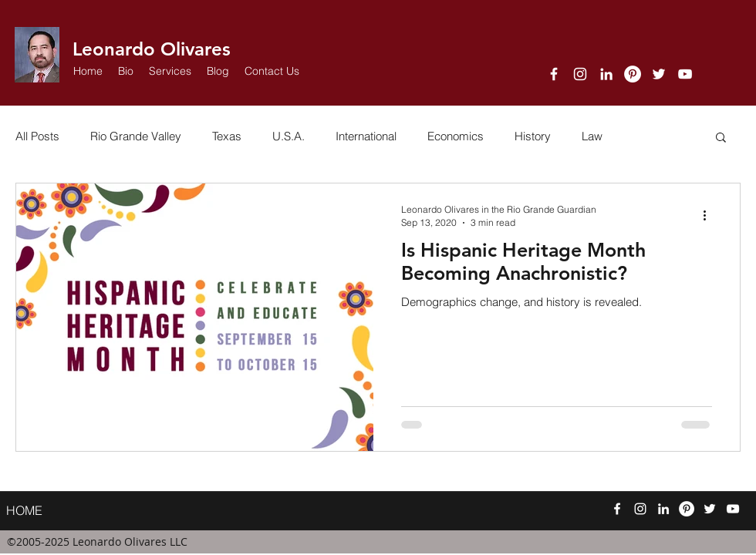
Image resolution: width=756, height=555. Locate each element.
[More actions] (710, 215)
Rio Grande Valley (136, 136)
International (366, 136)
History (533, 136)
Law (592, 136)
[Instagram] (580, 74)
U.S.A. (289, 136)
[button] (170, 71)
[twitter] (659, 74)
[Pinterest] (633, 74)
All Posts (37, 136)
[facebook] (554, 74)
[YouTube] (685, 74)
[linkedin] (606, 74)
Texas (227, 136)
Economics (456, 136)
